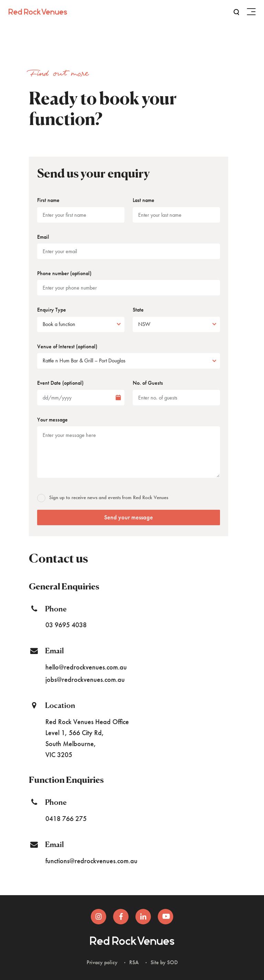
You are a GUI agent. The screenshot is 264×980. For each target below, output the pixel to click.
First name (48, 200)
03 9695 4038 (66, 625)
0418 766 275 (66, 819)
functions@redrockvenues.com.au (91, 861)
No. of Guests (148, 383)
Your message (52, 420)
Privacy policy (102, 962)
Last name (144, 200)
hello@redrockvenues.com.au (86, 667)
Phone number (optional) (64, 273)
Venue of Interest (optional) (67, 346)
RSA (134, 962)
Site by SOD (164, 962)
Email (43, 237)
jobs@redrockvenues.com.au (85, 679)
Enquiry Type (52, 310)
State (138, 310)
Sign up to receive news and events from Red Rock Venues (103, 497)
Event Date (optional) (60, 383)
